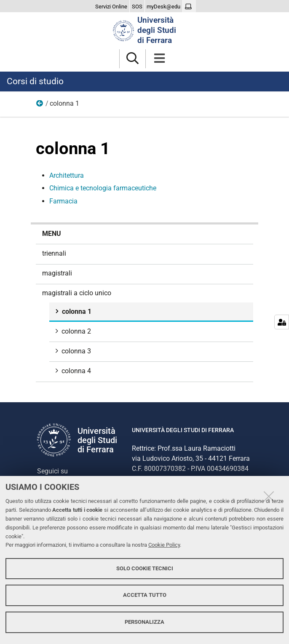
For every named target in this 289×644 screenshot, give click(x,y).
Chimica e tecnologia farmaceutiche (103, 188)
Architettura (67, 175)
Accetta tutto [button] (145, 595)
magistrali (57, 273)
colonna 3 (75, 351)
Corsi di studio (35, 81)
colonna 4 (75, 371)
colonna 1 (76, 311)
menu (52, 234)
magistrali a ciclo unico (40, 105)
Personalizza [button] (144, 622)
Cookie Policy (164, 545)
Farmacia (63, 201)
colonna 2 (75, 331)
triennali (54, 253)
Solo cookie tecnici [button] (145, 568)
